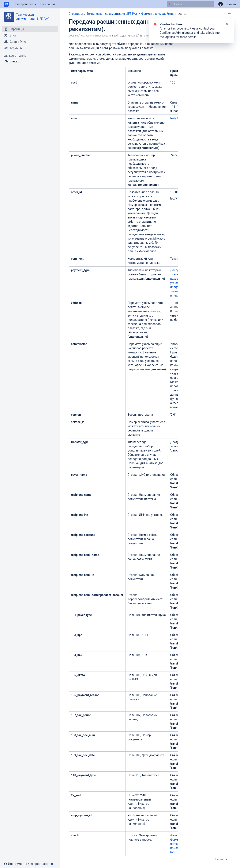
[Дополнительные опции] (230, 14)
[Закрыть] (227, 24)
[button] (221, 4)
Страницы (76, 14)
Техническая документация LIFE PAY (112, 14)
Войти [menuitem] (232, 4)
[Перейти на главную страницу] (7, 4)
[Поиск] (170, 4)
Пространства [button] (23, 4)
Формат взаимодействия (159, 14)
